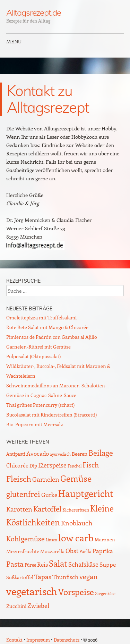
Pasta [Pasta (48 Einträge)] (15, 564)
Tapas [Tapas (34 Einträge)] (43, 576)
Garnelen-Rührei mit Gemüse (38, 347)
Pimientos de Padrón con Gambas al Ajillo (52, 337)
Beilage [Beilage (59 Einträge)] (101, 453)
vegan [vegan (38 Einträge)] (88, 576)
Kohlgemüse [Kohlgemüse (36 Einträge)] (25, 539)
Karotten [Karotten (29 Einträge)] (19, 509)
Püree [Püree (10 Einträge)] (30, 565)
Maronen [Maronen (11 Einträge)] (105, 539)
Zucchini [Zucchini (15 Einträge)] (16, 606)
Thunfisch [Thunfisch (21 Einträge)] (65, 577)
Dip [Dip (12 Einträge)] (33, 466)
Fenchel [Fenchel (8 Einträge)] (75, 466)
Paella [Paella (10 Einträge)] (85, 551)
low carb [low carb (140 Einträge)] (76, 538)
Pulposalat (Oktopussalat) (33, 356)
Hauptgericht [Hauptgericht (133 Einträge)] (86, 493)
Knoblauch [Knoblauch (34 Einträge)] (77, 523)
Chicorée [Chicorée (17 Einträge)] (17, 465)
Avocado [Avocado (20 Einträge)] (38, 453)
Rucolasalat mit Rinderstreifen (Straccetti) (51, 415)
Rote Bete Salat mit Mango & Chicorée (47, 327)
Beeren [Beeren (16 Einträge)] (80, 453)
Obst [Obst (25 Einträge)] (72, 551)
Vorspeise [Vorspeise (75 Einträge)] (76, 592)
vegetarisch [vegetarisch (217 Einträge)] (32, 591)
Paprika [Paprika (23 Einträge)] (103, 551)
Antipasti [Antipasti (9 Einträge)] (16, 454)
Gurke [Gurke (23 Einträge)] (49, 495)
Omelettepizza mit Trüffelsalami (41, 317)
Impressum (38, 640)
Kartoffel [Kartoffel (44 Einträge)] (47, 509)
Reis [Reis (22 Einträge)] (42, 564)
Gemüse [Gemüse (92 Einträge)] (76, 478)
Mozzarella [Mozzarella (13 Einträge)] (52, 551)
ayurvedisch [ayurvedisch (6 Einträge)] (60, 454)
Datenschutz (67, 640)
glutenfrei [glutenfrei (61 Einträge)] (23, 494)
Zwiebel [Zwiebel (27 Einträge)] (38, 605)
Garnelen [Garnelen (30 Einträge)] (46, 479)
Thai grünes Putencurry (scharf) (40, 405)
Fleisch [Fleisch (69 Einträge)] (19, 478)
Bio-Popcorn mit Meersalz (35, 424)
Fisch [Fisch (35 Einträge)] (91, 465)
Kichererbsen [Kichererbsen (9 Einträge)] (76, 510)
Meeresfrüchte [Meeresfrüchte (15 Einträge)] (23, 551)
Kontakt (14, 640)
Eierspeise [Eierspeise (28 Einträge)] (52, 465)
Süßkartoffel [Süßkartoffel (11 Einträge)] (20, 577)
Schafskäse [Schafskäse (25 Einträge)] (83, 564)
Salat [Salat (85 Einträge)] (58, 563)
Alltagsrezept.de (34, 12)
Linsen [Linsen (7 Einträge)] (51, 540)
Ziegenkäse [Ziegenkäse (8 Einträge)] (105, 593)
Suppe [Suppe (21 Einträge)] (108, 564)
